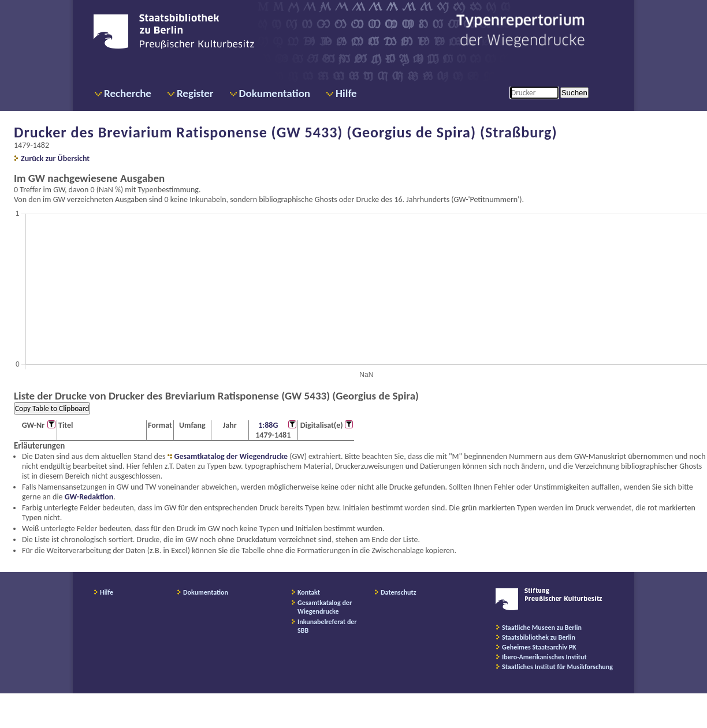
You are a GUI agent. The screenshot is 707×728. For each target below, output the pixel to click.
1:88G (268, 425)
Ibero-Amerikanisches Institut (544, 657)
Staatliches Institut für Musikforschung (557, 667)
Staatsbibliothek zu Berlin (539, 637)
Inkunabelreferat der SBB (327, 626)
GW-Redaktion (89, 497)
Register (195, 93)
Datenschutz (399, 592)
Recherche (128, 93)
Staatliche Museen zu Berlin (542, 628)
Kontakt (309, 592)
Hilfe (346, 93)
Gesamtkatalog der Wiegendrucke (231, 456)
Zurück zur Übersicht (55, 158)
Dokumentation (275, 93)
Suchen (574, 93)
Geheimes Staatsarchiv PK (539, 647)
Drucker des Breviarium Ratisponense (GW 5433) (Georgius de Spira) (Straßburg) (286, 132)
